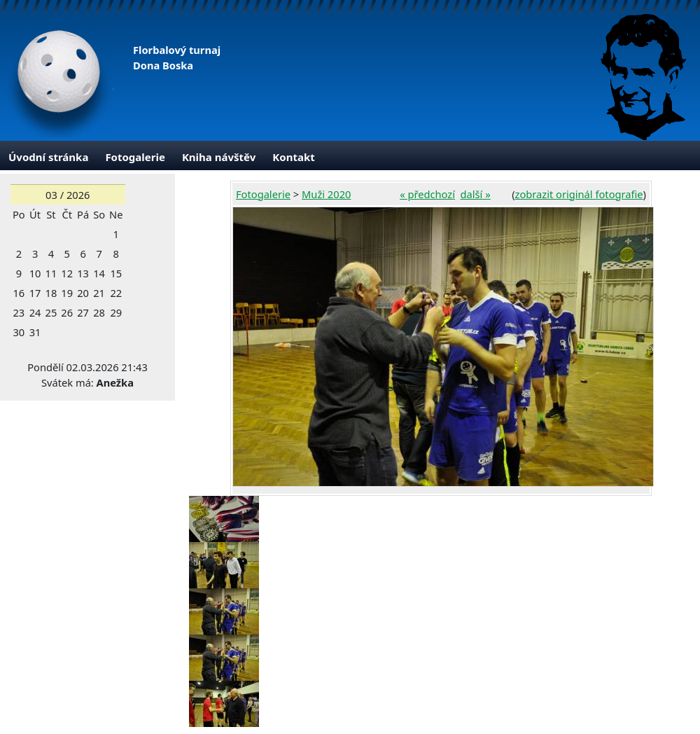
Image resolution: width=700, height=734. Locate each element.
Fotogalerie (135, 157)
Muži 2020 (326, 194)
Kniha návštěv (219, 157)
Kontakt (293, 157)
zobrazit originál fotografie (579, 194)
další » (476, 194)
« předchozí (427, 194)
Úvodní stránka (48, 157)
